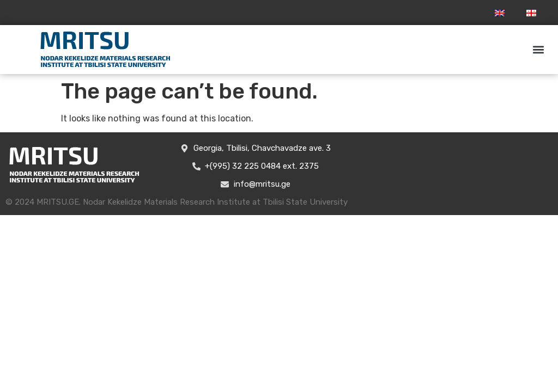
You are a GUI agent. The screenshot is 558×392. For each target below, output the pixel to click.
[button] (538, 50)
